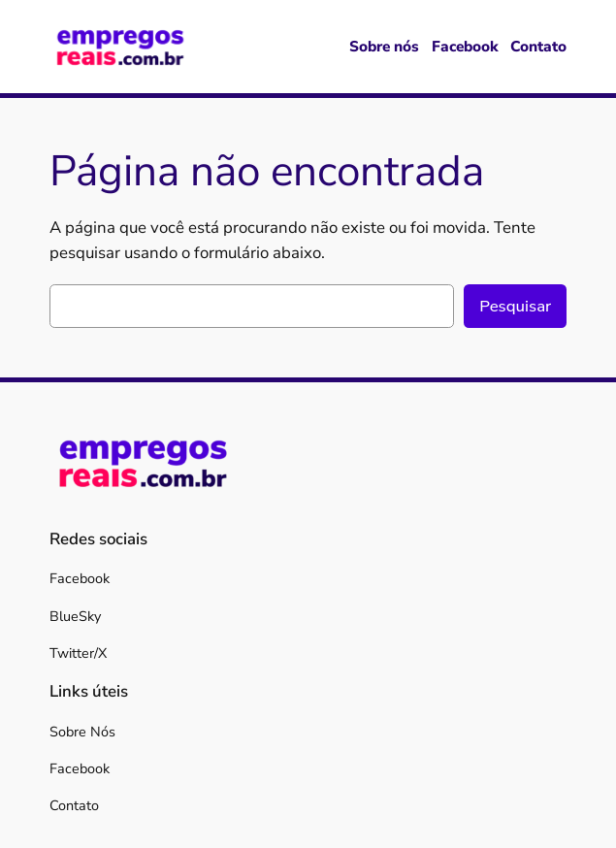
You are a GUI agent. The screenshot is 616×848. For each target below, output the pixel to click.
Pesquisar (515, 306)
